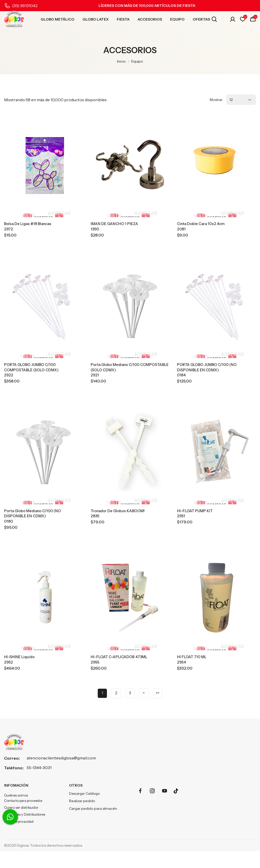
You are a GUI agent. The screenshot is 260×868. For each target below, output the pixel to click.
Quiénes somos (17, 810)
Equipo (137, 61)
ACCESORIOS (150, 21)
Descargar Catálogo (86, 807)
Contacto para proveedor (26, 815)
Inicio (121, 61)
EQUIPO (177, 21)
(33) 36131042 (25, 6)
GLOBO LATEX (96, 21)
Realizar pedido (82, 815)
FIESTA (123, 21)
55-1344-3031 (39, 781)
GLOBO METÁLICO (58, 21)
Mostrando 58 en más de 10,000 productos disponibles (55, 100)
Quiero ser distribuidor (22, 823)
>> (161, 706)
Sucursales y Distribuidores (26, 830)
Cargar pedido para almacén (93, 823)
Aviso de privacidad (20, 838)
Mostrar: (216, 100)
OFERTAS (201, 21)
